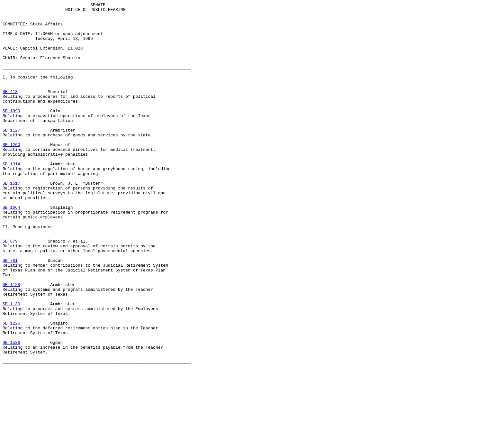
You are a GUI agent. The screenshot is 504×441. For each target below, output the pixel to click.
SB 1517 (11, 220)
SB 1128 (11, 341)
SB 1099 (11, 133)
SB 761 (10, 312)
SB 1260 (11, 173)
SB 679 (10, 289)
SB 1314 (11, 197)
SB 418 (10, 110)
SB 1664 (11, 249)
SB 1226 (11, 388)
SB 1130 (11, 364)
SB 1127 (11, 156)
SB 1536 (11, 411)
